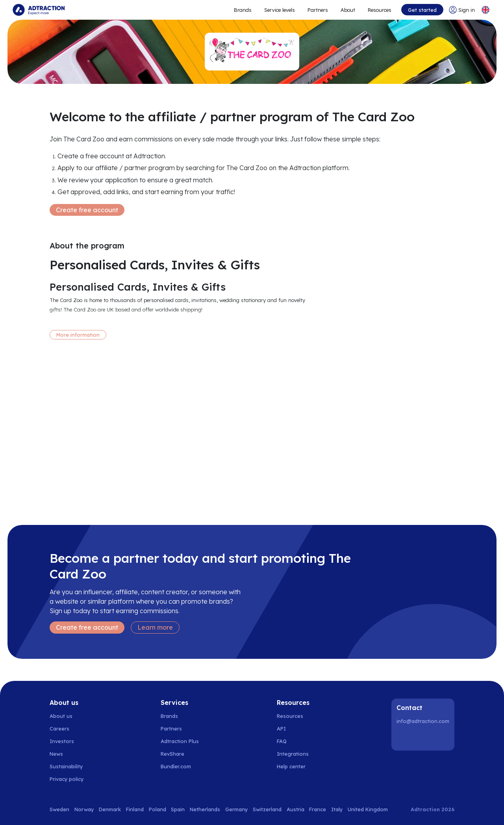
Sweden (59, 809)
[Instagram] (424, 738)
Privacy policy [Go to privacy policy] (67, 779)
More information (78, 335)
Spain (178, 809)
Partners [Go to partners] (171, 729)
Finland (135, 809)
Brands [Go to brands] (169, 716)
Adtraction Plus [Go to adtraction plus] (180, 741)
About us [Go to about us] (61, 716)
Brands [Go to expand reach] (243, 10)
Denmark (110, 809)
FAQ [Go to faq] (282, 741)
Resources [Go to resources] (380, 10)
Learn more (155, 627)
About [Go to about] (348, 10)
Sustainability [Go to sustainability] (66, 766)
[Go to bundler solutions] (180, 766)
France (318, 809)
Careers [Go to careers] (59, 729)
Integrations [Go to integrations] (293, 754)
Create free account (87, 210)
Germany (236, 809)
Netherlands (205, 809)
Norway (84, 809)
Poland (157, 809)
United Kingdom (368, 809)
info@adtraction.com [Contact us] (423, 721)
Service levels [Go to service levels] (280, 10)
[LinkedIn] (404, 738)
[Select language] (485, 10)
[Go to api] (296, 729)
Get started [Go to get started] (422, 10)
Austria (296, 809)
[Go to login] (462, 10)
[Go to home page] (39, 10)
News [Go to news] (56, 754)
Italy (337, 809)
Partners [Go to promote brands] (318, 10)
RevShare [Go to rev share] (172, 754)
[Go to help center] (296, 766)
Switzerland (267, 809)
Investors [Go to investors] (62, 741)
